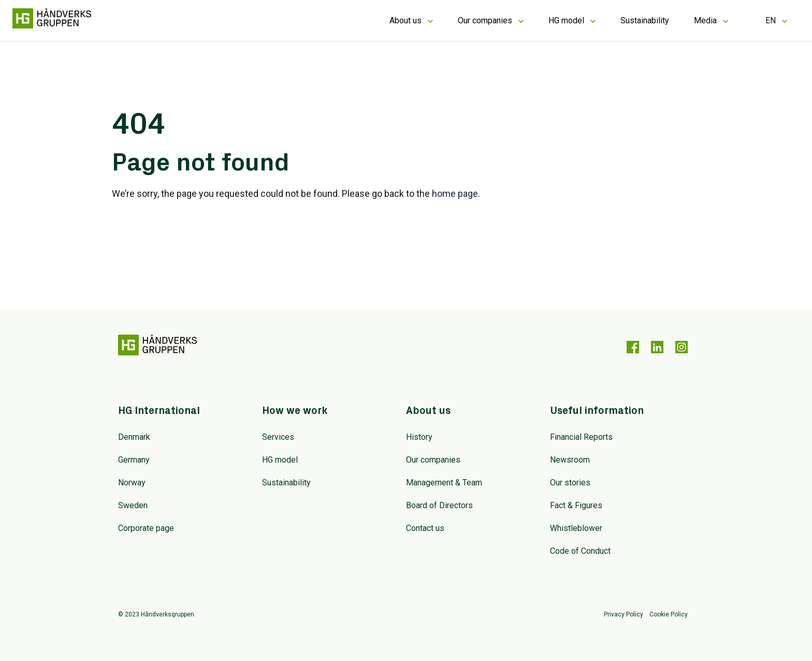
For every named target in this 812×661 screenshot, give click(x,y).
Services (278, 437)
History (419, 437)
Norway (132, 483)
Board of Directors (439, 505)
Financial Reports (581, 437)
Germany (134, 460)
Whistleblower (576, 528)
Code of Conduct (580, 551)
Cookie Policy (669, 615)
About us (405, 20)
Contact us (425, 528)
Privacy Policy (624, 615)
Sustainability (645, 20)
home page (455, 193)
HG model (566, 20)
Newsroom (570, 460)
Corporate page (146, 528)
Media (705, 20)
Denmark (134, 437)
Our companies (485, 20)
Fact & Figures (576, 505)
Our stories (570, 483)
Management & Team (444, 483)
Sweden (133, 505)
